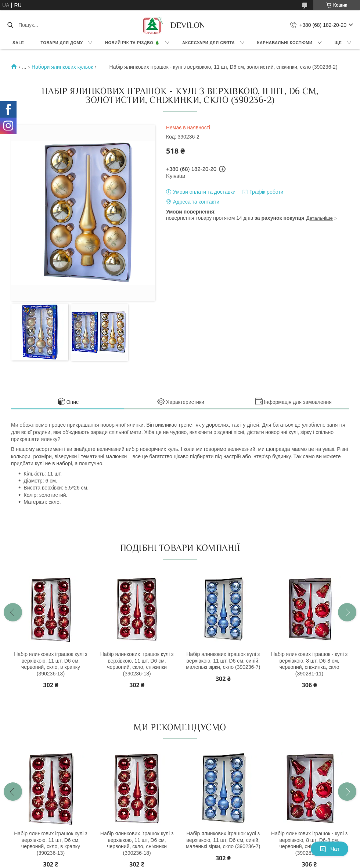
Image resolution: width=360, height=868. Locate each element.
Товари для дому (62, 43)
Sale (18, 43)
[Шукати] (10, 25)
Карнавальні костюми (285, 43)
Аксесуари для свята (208, 43)
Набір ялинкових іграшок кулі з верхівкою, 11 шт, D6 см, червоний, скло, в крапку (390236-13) (51, 664)
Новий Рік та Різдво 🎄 (132, 43)
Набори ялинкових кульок (62, 67)
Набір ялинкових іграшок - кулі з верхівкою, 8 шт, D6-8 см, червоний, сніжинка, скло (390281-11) (309, 664)
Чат (330, 849)
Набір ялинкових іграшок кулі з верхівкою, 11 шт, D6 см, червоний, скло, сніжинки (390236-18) (137, 664)
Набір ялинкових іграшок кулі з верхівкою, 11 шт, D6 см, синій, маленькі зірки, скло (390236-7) (223, 661)
